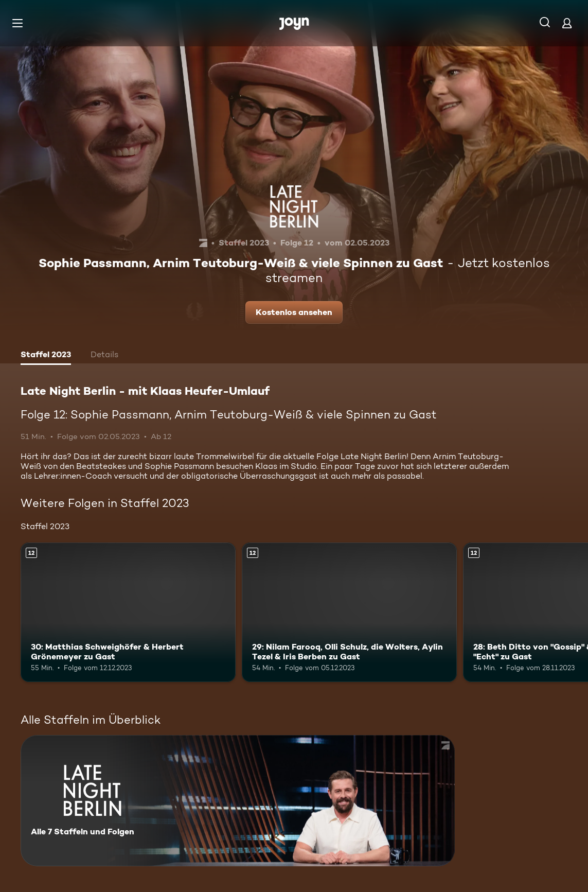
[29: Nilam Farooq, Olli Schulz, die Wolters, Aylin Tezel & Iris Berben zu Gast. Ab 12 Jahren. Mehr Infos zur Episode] (349, 613)
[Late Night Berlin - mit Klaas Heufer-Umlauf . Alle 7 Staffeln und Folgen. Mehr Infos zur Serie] (238, 801)
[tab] (46, 356)
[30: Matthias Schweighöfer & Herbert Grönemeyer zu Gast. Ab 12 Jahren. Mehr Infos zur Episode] (128, 613)
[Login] (567, 23)
